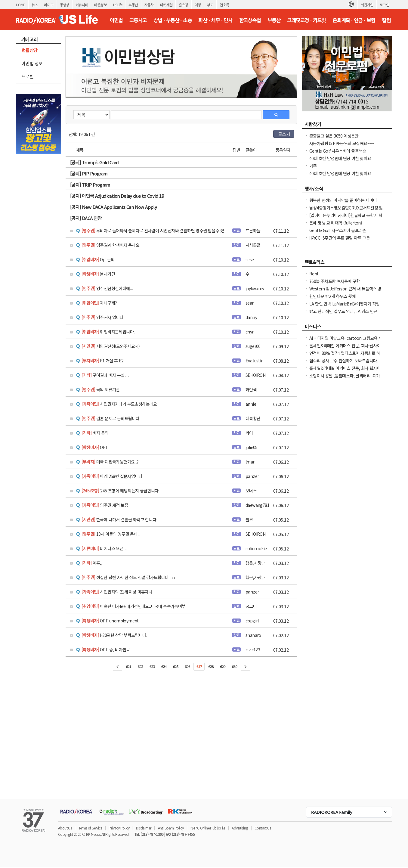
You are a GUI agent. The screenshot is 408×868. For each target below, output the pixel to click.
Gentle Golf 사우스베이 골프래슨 (338, 151)
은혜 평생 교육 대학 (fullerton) (336, 223)
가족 (313, 166)
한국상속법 (250, 20)
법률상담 (29, 50)
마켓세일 (166, 5)
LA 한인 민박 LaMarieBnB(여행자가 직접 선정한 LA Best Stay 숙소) (345, 307)
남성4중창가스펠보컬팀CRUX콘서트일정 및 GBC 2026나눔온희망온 (346, 211)
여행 (198, 5)
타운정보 (100, 5)
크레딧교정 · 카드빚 (306, 20)
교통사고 (138, 20)
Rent (314, 274)
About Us (65, 828)
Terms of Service (90, 828)
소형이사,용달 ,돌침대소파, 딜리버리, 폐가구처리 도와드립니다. (345, 379)
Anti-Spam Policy (171, 828)
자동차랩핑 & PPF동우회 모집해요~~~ (342, 143)
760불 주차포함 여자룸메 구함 (335, 281)
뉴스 (35, 5)
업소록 (224, 5)
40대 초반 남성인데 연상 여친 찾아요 (340, 158)
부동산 (133, 5)
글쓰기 (284, 134)
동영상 (65, 5)
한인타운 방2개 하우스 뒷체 (332, 296)
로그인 (384, 5)
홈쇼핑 (183, 5)
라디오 (49, 5)
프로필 (27, 76)
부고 (210, 5)
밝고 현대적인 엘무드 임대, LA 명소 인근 (343, 311)
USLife (118, 5)
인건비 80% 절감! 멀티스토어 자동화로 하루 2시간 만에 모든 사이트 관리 (345, 356)
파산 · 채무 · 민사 (215, 20)
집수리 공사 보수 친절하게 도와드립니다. (344, 361)
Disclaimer (144, 828)
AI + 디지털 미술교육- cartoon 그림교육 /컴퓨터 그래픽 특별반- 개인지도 (345, 341)
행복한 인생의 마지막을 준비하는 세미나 (343, 200)
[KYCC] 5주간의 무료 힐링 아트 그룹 (340, 238)
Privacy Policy (119, 828)
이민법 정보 (32, 63)
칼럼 (386, 20)
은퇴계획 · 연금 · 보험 (354, 20)
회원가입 (367, 5)
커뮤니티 (82, 5)
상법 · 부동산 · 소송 (173, 20)
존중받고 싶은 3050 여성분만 (334, 136)
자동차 (149, 5)
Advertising (240, 828)
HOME (21, 5)
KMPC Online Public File (208, 828)
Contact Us (263, 828)
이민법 (116, 20)
